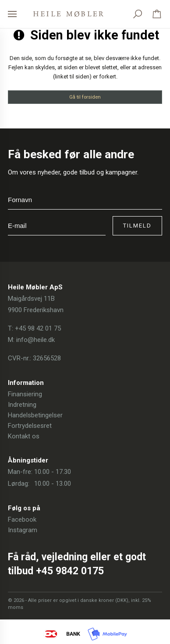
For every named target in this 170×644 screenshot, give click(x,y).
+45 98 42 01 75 (38, 328)
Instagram (23, 530)
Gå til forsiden (85, 97)
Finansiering (25, 394)
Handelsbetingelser (35, 415)
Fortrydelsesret (30, 426)
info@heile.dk (35, 340)
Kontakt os (24, 436)
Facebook (22, 519)
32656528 (47, 358)
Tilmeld (137, 226)
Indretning (22, 405)
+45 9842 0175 (70, 571)
